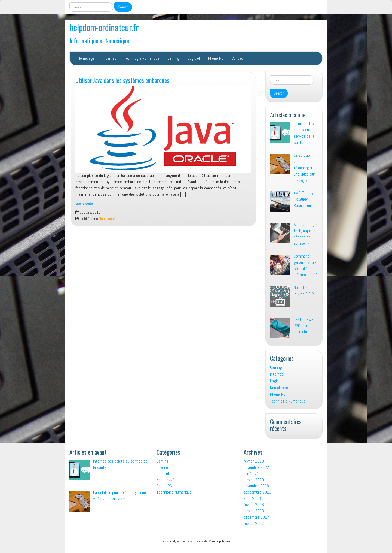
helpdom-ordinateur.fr (104, 27)
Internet (109, 58)
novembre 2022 (256, 467)
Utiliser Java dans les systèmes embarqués (122, 80)
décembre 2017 (256, 517)
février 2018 (254, 505)
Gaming (173, 58)
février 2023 (254, 461)
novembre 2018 (256, 486)
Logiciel (194, 58)
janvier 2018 (254, 511)
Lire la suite (84, 203)
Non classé (107, 219)
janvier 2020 (254, 480)
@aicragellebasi (219, 541)
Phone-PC (216, 58)
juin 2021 (251, 474)
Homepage (86, 58)
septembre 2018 (257, 492)
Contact (238, 58)
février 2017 (254, 523)
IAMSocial (169, 541)
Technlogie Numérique (142, 58)
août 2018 (252, 498)
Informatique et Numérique (99, 40)
